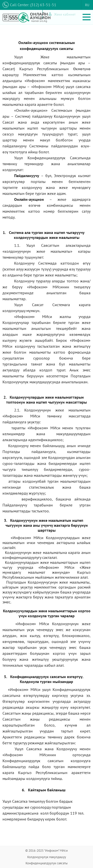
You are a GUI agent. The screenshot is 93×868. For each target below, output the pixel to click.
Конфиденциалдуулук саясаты (47, 863)
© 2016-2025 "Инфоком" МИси (46, 851)
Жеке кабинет (62, 14)
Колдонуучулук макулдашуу (47, 857)
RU (87, 5)
